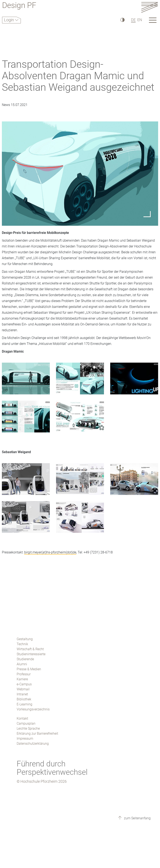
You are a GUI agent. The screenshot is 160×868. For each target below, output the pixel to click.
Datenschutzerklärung (33, 744)
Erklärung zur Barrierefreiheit (37, 734)
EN (140, 20)
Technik (22, 644)
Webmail (23, 689)
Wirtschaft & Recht (30, 649)
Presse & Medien (29, 669)
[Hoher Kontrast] (122, 20)
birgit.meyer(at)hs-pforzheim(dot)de (50, 552)
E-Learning (24, 704)
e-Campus (24, 684)
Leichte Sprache (28, 728)
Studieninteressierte (31, 654)
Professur (24, 674)
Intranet (22, 694)
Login (9, 20)
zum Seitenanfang (137, 818)
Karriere (22, 679)
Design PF (19, 6)
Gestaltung (25, 639)
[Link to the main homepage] (150, 7)
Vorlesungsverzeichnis (33, 709)
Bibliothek (24, 699)
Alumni (22, 664)
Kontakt (22, 718)
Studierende (25, 659)
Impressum (25, 739)
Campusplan (26, 723)
